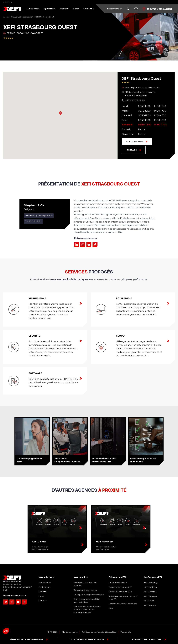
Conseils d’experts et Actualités (123, 604)
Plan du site (126, 632)
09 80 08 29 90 (33, 221)
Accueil (6, 17)
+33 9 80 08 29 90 (135, 100)
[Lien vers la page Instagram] (83, 245)
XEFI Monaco (150, 605)
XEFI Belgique (150, 596)
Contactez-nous (135, 142)
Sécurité (42, 592)
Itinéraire (132, 150)
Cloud (41, 596)
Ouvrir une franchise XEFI (120, 592)
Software (42, 601)
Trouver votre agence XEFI (22, 17)
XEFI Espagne (150, 592)
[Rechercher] (136, 9)
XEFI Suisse (149, 601)
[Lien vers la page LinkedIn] (77, 245)
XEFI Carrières (150, 587)
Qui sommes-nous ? (118, 583)
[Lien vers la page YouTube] (89, 245)
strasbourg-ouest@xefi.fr (39, 216)
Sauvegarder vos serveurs (85, 590)
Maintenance (45, 583)
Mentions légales (70, 632)
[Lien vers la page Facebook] (95, 245)
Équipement (44, 587)
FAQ (111, 608)
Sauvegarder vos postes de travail (89, 595)
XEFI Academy (151, 583)
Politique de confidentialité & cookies (99, 632)
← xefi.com (8, 2)
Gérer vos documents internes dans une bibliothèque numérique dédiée (87, 609)
